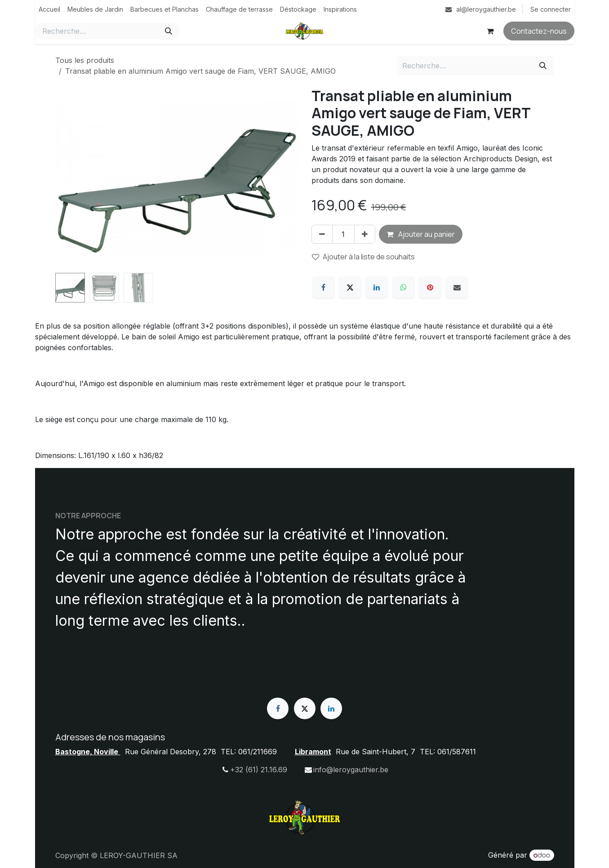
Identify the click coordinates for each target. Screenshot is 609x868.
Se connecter (551, 9)
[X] (350, 287)
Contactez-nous (539, 31)
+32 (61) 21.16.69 (259, 770)
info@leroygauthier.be (351, 770)
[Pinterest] (430, 287)
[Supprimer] (322, 234)
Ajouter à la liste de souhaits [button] (363, 257)
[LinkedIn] (377, 287)
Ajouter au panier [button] (421, 234)
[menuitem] (49, 9)
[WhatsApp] (404, 287)
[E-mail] (457, 287)
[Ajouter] (365, 234)
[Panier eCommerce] (490, 31)
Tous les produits (85, 60)
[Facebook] (324, 287)
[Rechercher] (169, 31)
